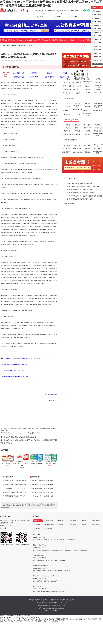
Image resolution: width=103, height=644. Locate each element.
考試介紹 (88, 86)
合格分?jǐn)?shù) (67, 89)
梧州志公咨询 (97, 32)
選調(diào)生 (98, 93)
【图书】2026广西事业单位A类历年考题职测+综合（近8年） (84, 196)
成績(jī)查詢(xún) (98, 110)
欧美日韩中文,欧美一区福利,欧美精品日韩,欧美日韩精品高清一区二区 (21, 617)
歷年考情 (88, 89)
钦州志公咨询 (97, 29)
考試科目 (67, 82)
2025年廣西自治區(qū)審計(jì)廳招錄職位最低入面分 (22, 437)
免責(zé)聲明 (62, 600)
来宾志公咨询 (97, 46)
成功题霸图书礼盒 (19, 77)
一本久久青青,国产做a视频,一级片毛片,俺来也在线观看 (47, 621)
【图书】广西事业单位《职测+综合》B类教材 (50, 462)
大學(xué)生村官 (90, 43)
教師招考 (37, 40)
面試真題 (88, 131)
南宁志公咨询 (97, 11)
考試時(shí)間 (77, 82)
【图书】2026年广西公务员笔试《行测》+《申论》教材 (22, 463)
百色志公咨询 (97, 22)
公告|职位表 (34, 73)
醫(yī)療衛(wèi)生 (64, 43)
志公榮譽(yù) (40, 600)
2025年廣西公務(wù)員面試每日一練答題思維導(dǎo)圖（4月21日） (23, 496)
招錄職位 (98, 79)
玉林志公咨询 (97, 25)
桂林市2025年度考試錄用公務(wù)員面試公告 (45, 484)
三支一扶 (81, 40)
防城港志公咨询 (97, 60)
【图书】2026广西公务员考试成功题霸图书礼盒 (8, 462)
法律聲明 (55, 600)
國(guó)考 (20, 40)
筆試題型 (77, 131)
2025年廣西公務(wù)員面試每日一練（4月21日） (18, 492)
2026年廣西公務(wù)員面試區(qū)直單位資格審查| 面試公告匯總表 (23, 481)
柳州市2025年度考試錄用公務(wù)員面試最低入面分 (47, 492)
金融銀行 (72, 40)
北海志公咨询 (97, 43)
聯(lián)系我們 (48, 600)
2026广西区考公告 (19, 73)
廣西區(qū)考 (11, 43)
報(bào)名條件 (67, 149)
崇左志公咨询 (97, 57)
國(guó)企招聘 (46, 43)
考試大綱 (77, 79)
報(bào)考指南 (67, 86)
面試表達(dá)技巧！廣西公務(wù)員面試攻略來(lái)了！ (20, 484)
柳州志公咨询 (97, 15)
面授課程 (66, 11)
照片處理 (88, 107)
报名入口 (49, 73)
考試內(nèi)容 (98, 149)
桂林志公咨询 (97, 18)
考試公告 (67, 79)
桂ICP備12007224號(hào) (51, 611)
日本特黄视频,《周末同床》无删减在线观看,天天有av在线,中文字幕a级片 (61, 619)
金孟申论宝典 (34, 77)
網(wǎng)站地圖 (70, 600)
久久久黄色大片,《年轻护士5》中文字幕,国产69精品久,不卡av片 (19, 619)
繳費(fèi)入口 (67, 110)
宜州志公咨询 (97, 39)
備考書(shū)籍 (67, 93)
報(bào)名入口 (77, 86)
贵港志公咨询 (97, 50)
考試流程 (98, 82)
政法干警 (55, 40)
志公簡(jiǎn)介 (32, 600)
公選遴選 (88, 93)
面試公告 (88, 152)
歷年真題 (98, 89)
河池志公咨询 (97, 36)
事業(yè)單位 (29, 43)
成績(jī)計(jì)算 (77, 89)
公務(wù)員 (52, 395)
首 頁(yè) (3, 40)
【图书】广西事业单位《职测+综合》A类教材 (36, 462)
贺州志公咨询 (97, 53)
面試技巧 (88, 134)
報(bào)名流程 (77, 149)
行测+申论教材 (49, 77)
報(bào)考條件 (88, 79)
